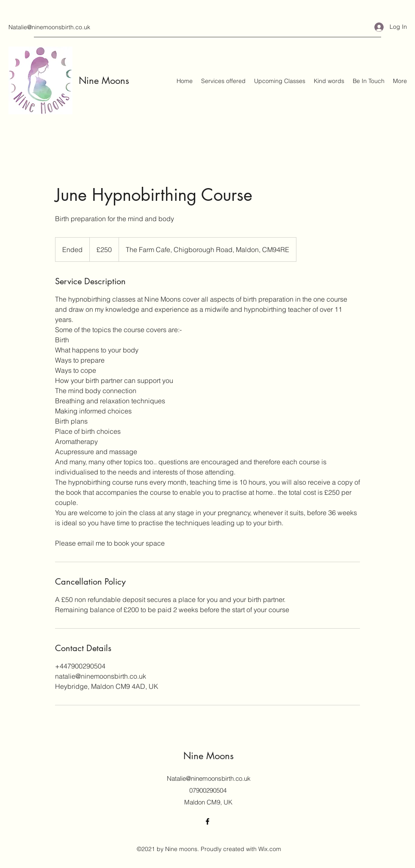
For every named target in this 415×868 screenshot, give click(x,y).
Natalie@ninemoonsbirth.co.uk (49, 27)
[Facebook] (207, 821)
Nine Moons (104, 80)
